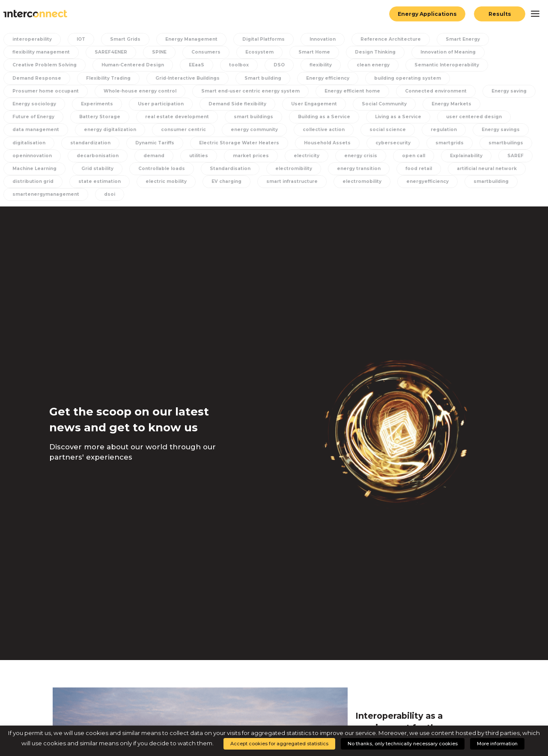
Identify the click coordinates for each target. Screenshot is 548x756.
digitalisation (29, 143)
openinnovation (32, 156)
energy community (254, 130)
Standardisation (230, 169)
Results (500, 14)
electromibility (294, 169)
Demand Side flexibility (237, 104)
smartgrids (450, 143)
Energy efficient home (352, 91)
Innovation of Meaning (448, 52)
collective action (324, 130)
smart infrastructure (292, 181)
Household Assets (327, 143)
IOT (81, 39)
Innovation (323, 39)
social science (388, 130)
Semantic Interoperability (447, 65)
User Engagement (314, 104)
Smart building (263, 78)
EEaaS (197, 65)
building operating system (408, 78)
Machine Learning (34, 169)
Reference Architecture (391, 39)
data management (36, 130)
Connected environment (436, 91)
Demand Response (37, 78)
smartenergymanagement (46, 194)
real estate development (177, 117)
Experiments (97, 104)
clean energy (373, 65)
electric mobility (166, 181)
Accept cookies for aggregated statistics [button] (279, 744)
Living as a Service (398, 117)
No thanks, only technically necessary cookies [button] (403, 744)
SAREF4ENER (111, 52)
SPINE (159, 52)
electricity (307, 156)
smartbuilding (491, 181)
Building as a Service (324, 117)
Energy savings (501, 130)
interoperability (32, 39)
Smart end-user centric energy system (250, 91)
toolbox (239, 65)
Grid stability (97, 169)
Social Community (384, 104)
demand (154, 156)
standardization (90, 143)
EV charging (226, 181)
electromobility (362, 181)
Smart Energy (463, 39)
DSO (279, 65)
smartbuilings (506, 143)
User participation (161, 104)
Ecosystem (259, 52)
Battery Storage (100, 117)
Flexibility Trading (108, 78)
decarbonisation (98, 156)
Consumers (206, 52)
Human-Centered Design (133, 65)
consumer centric (183, 130)
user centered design (474, 117)
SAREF (515, 156)
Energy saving (509, 91)
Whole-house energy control (140, 91)
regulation (444, 130)
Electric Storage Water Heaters (239, 143)
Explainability (466, 156)
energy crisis (361, 156)
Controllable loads (162, 169)
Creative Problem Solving (45, 65)
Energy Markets (451, 104)
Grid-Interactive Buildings (188, 78)
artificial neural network (487, 169)
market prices (251, 156)
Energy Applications (427, 14)
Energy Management (191, 39)
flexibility (321, 65)
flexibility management (41, 52)
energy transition (359, 169)
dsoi (110, 194)
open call (414, 156)
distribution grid (33, 181)
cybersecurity (393, 143)
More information (497, 744)
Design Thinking (375, 52)
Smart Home (314, 52)
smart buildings (253, 117)
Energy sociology (34, 104)
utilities (199, 156)
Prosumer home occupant (46, 91)
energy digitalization (110, 130)
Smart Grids (125, 39)
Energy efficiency (328, 78)
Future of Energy (33, 117)
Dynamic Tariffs (155, 143)
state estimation (100, 181)
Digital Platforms (264, 39)
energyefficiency (427, 181)
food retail (419, 169)
